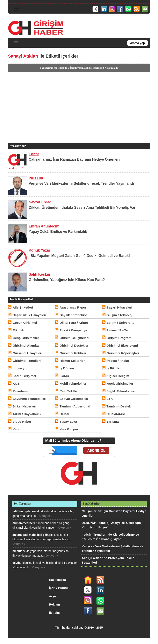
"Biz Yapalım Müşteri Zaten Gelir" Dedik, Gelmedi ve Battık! (79, 256)
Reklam (55, 605)
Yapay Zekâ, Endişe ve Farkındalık (58, 232)
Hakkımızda (58, 580)
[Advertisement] (78, 114)
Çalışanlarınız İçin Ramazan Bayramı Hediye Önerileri (74, 159)
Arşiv (53, 596)
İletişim (55, 613)
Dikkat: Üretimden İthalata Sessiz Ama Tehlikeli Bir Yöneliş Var (82, 208)
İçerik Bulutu (59, 588)
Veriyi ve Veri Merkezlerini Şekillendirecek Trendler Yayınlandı (81, 183)
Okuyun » (46, 516)
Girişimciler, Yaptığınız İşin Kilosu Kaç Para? (67, 280)
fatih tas (18, 511)
